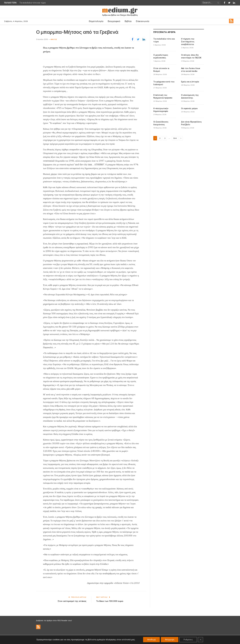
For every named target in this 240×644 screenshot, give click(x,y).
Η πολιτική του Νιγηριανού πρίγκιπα (163, 96)
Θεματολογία (96, 21)
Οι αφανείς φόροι (189, 108)
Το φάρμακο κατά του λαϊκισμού (164, 83)
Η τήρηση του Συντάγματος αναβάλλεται (188, 42)
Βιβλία (128, 21)
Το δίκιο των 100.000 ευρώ (110, 601)
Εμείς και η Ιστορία (190, 82)
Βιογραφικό (114, 21)
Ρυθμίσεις (188, 640)
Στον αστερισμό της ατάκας (72, 601)
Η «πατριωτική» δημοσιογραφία (161, 110)
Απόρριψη (170, 640)
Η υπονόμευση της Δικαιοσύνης (190, 96)
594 (175, 138)
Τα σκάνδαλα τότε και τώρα (32, 3)
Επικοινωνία (143, 21)
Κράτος (54, 39)
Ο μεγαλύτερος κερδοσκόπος (161, 56)
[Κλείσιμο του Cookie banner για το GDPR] (201, 640)
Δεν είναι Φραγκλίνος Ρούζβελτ (191, 123)
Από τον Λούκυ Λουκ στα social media (191, 70)
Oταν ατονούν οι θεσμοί (161, 70)
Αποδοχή (151, 640)
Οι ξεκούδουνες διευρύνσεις (161, 123)
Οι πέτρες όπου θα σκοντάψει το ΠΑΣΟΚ (191, 56)
